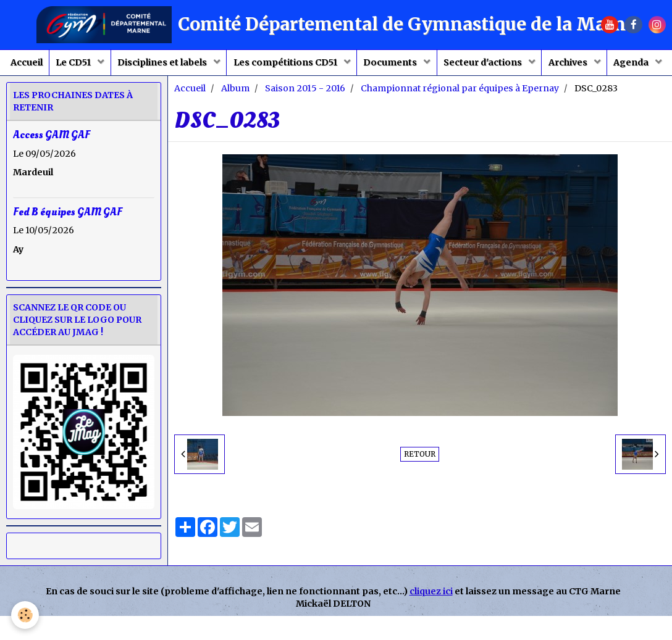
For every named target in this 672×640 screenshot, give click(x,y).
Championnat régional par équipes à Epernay (460, 125)
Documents (427, 65)
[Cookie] (26, 614)
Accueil (40, 65)
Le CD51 (93, 65)
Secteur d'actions (526, 65)
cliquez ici (431, 628)
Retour (420, 490)
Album (235, 125)
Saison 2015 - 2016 (305, 125)
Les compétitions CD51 (317, 65)
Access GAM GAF (52, 171)
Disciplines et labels (188, 65)
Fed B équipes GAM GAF (68, 248)
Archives (616, 65)
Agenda (330, 96)
